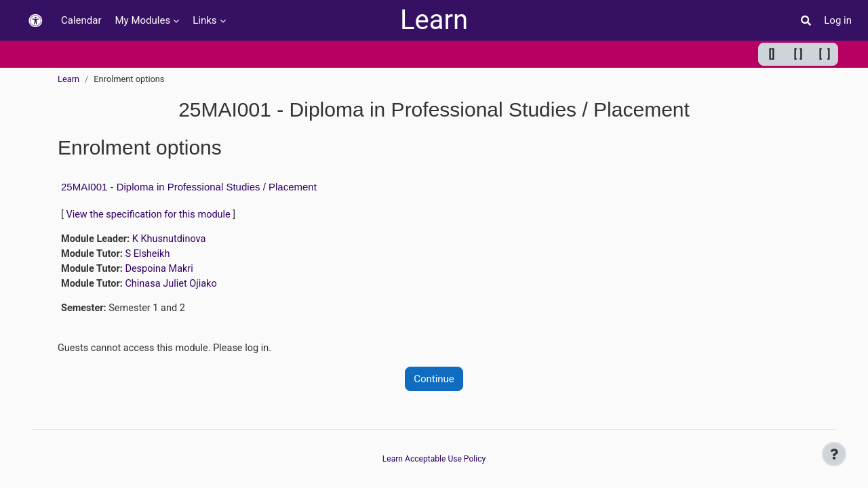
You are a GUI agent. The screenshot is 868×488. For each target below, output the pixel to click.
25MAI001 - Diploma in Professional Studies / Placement (189, 187)
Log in (838, 20)
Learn (434, 20)
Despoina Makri (163, 270)
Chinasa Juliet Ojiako (175, 286)
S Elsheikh (151, 256)
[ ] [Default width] (798, 54)
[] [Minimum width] (772, 54)
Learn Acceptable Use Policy (434, 459)
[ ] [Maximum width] (825, 54)
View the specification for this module (152, 215)
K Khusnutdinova (172, 240)
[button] (35, 21)
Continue (434, 382)
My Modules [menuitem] (143, 20)
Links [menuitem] (204, 20)
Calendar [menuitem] (81, 20)
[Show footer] (834, 454)
